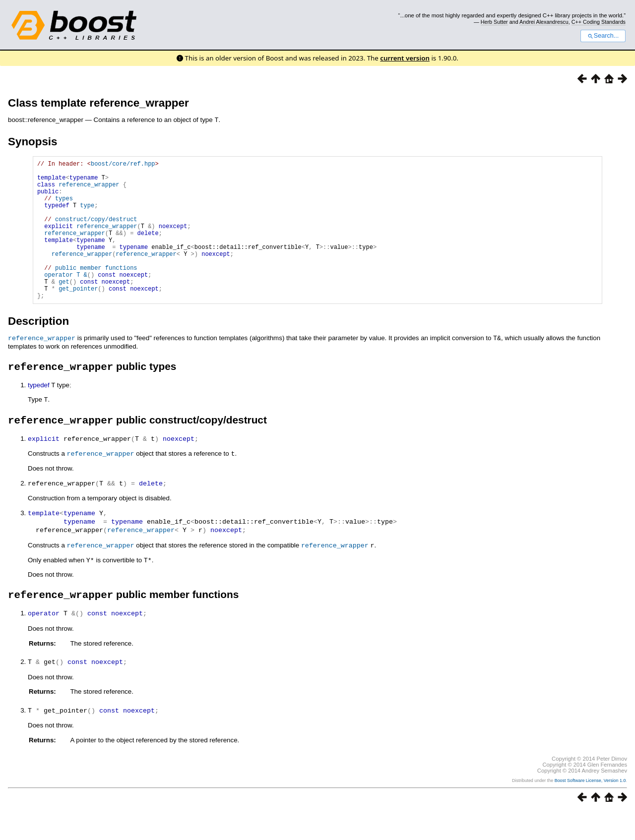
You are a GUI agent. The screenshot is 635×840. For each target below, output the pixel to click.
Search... (603, 36)
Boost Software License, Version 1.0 (590, 809)
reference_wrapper (89, 190)
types (64, 207)
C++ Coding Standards (599, 22)
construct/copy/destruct (96, 232)
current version (405, 58)
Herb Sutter (494, 22)
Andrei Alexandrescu (544, 22)
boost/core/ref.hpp (123, 164)
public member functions (96, 291)
